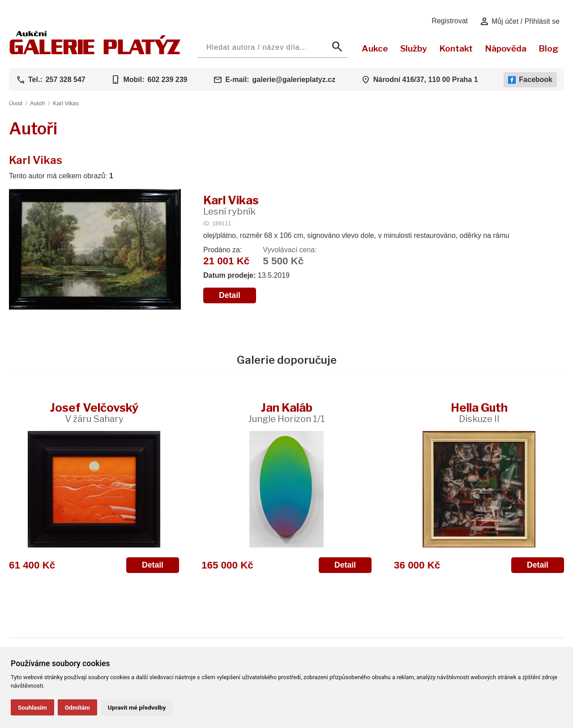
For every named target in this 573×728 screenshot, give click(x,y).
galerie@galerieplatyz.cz (294, 80)
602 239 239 (167, 80)
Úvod (16, 103)
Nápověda (506, 48)
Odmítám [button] (77, 707)
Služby (414, 48)
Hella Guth (479, 412)
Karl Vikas (66, 103)
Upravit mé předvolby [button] (137, 707)
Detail (230, 295)
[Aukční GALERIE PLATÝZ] (95, 52)
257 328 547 (66, 80)
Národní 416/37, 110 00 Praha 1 (426, 80)
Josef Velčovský (94, 412)
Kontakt (456, 48)
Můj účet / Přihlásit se (520, 22)
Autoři (37, 103)
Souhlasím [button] (32, 707)
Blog (548, 48)
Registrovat (450, 21)
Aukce (375, 48)
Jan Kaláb (286, 412)
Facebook (530, 80)
